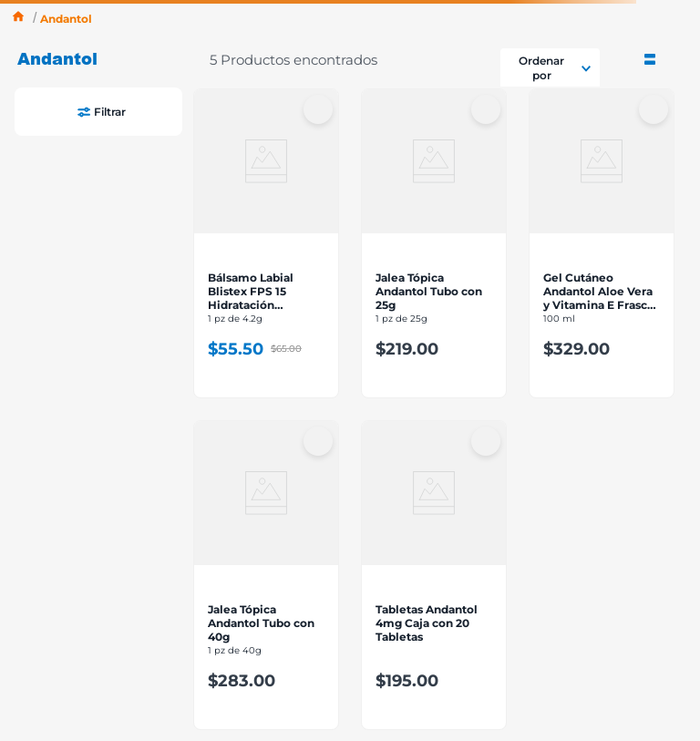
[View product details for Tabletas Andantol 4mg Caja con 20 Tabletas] (434, 575)
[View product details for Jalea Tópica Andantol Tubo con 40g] (266, 575)
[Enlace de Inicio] (18, 19)
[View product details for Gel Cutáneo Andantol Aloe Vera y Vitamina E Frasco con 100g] (602, 243)
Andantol (66, 19)
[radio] (650, 57)
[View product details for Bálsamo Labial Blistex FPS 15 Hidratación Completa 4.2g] (266, 243)
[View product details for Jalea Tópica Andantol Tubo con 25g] (434, 243)
